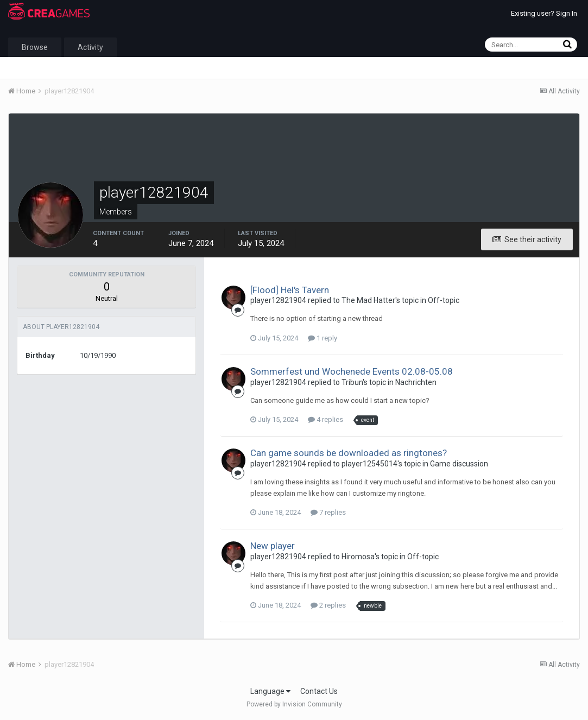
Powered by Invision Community (294, 704)
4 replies (325, 419)
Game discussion (459, 464)
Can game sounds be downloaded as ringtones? (349, 453)
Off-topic (444, 300)
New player (273, 546)
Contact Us (319, 691)
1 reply (323, 338)
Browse (35, 47)
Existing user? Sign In (544, 13)
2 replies (328, 605)
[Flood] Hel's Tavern (290, 290)
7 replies (328, 512)
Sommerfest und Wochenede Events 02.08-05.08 (352, 371)
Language (270, 691)
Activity (90, 47)
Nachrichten (416, 382)
